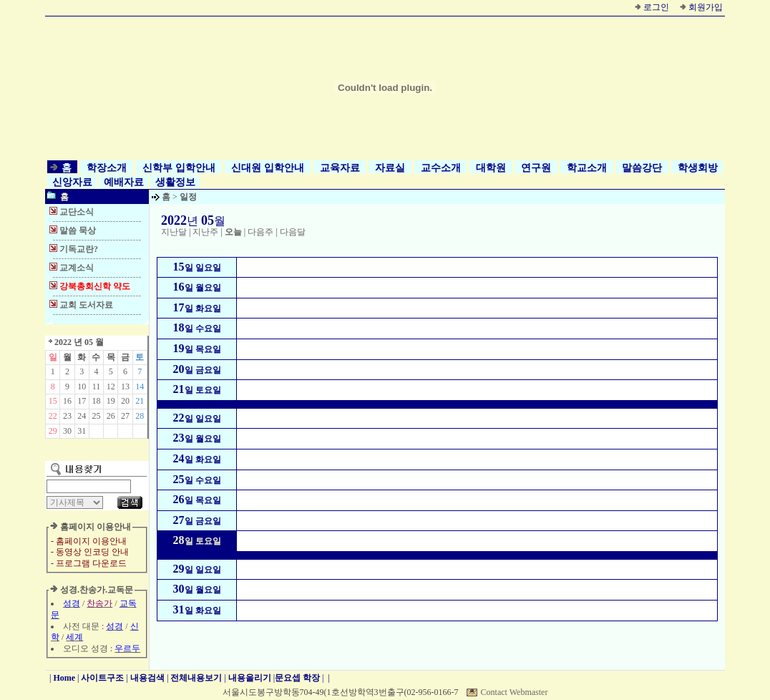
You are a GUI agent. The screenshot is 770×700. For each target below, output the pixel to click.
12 (111, 387)
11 (97, 387)
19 (111, 401)
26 (111, 416)
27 (125, 416)
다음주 (260, 232)
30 (67, 431)
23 (67, 416)
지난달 (174, 232)
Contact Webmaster (515, 692)
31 (82, 431)
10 (82, 387)
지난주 (205, 232)
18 (96, 401)
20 (125, 401)
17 (82, 401)
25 (96, 416)
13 (125, 387)
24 (82, 416)
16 (67, 401)
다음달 (293, 232)
